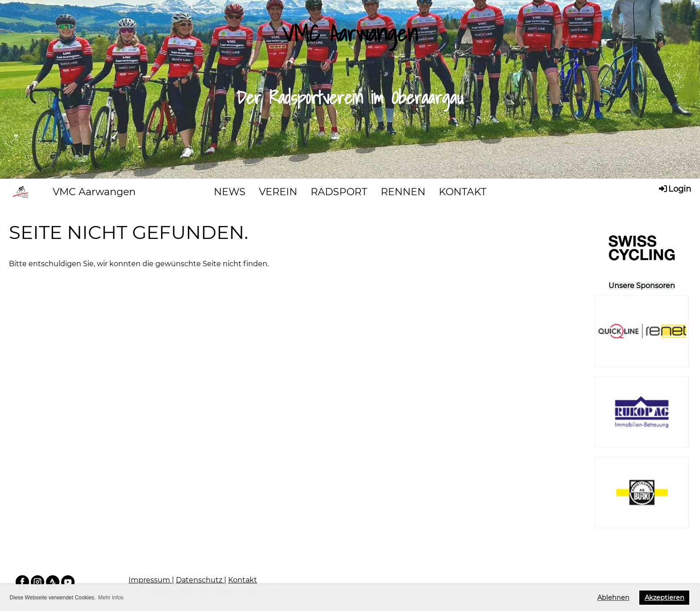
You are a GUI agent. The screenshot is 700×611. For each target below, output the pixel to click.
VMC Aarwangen (94, 192)
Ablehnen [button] (613, 598)
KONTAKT (463, 192)
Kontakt (243, 580)
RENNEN (403, 192)
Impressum (150, 580)
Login (674, 188)
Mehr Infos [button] (111, 598)
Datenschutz (200, 580)
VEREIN (278, 192)
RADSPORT (339, 192)
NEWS (230, 192)
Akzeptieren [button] (665, 598)
